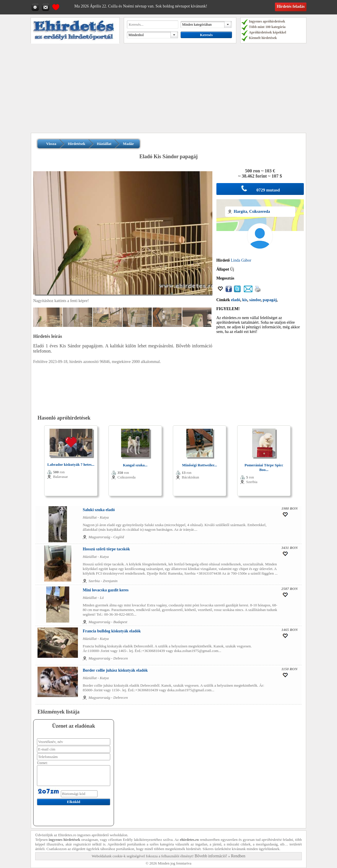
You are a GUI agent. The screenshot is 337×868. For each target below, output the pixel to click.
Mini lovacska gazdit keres (106, 590)
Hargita (240, 212)
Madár (128, 144)
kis (245, 300)
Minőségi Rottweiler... (200, 465)
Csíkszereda (260, 212)
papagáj (270, 300)
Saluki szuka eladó (99, 510)
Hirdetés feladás (291, 6)
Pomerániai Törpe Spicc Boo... (264, 467)
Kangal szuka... (135, 465)
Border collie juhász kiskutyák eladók (115, 670)
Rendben (238, 856)
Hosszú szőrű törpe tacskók (106, 549)
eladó (236, 300)
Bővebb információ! (211, 856)
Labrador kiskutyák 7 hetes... (71, 464)
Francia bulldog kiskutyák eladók (112, 631)
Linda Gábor (241, 260)
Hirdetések (77, 144)
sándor (255, 300)
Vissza (51, 144)
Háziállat (104, 144)
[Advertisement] (168, 90)
